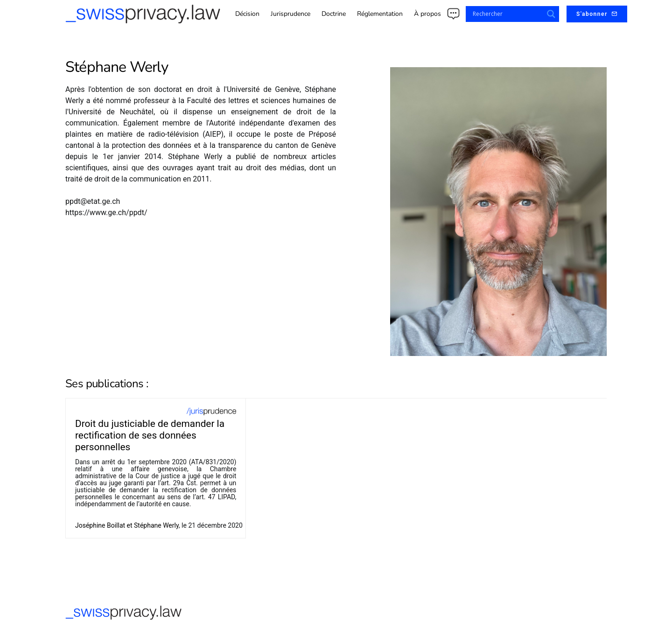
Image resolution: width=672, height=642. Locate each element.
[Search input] (507, 14)
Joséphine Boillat (100, 525)
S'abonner (597, 14)
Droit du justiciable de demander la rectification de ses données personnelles (150, 435)
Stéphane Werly (156, 525)
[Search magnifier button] (551, 14)
